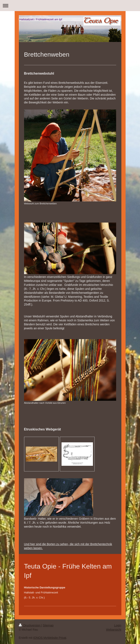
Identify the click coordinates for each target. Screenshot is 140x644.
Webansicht (114, 630)
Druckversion (30, 625)
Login (118, 625)
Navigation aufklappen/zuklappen (70, 6)
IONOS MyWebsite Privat (50, 638)
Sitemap (48, 625)
